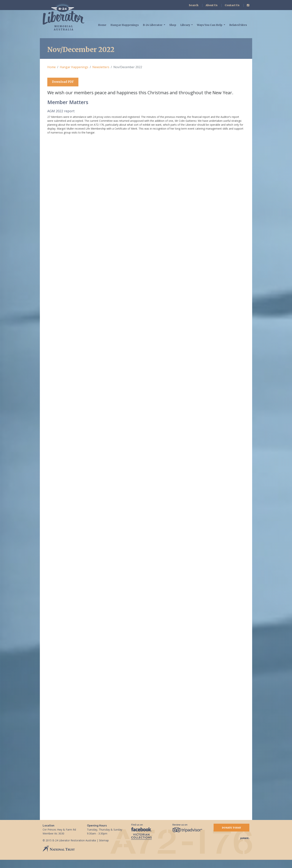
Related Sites (238, 25)
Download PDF (63, 82)
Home (102, 25)
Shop (173, 25)
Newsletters (101, 67)
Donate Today (231, 836)
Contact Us (232, 5)
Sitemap (104, 849)
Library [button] (185, 25)
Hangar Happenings (125, 25)
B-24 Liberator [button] (153, 25)
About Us (212, 5)
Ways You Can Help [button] (210, 25)
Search (194, 5)
